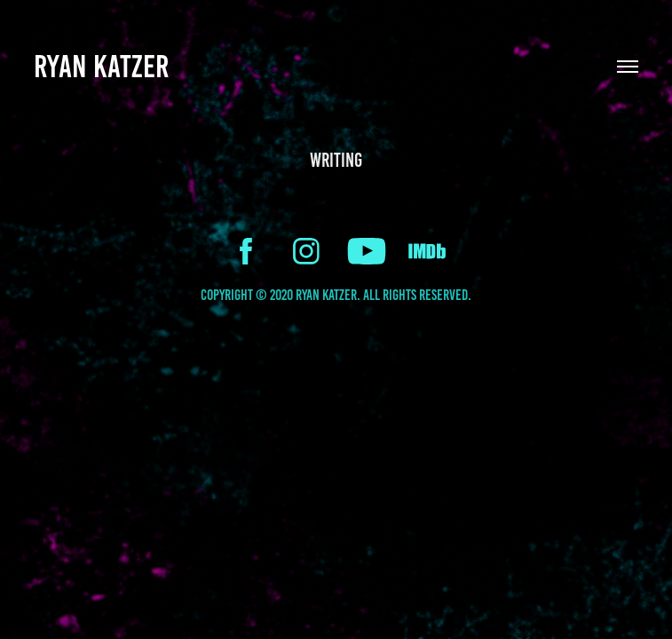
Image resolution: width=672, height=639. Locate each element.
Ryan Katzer (101, 66)
